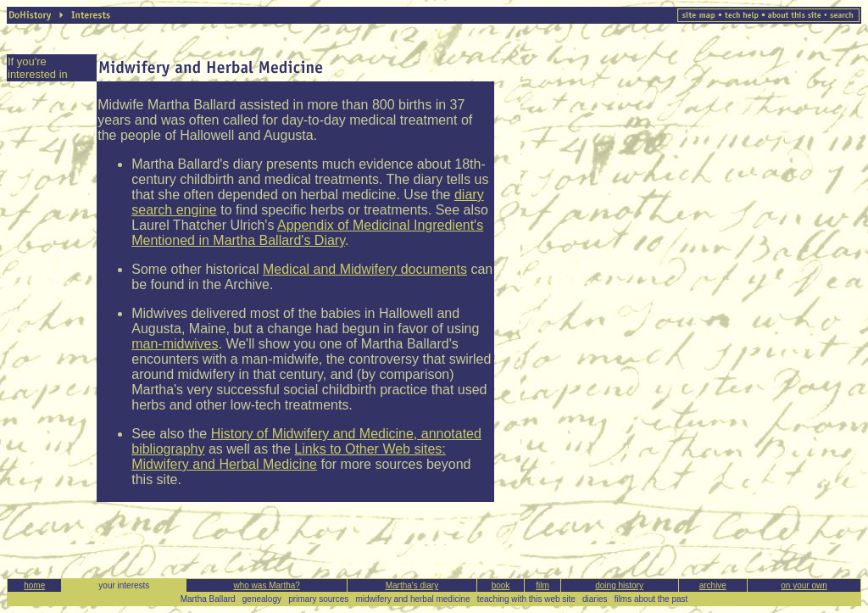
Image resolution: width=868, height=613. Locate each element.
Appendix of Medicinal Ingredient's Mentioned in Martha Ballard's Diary (307, 233)
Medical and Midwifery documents (365, 269)
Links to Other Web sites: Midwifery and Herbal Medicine (289, 457)
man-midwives (175, 344)
